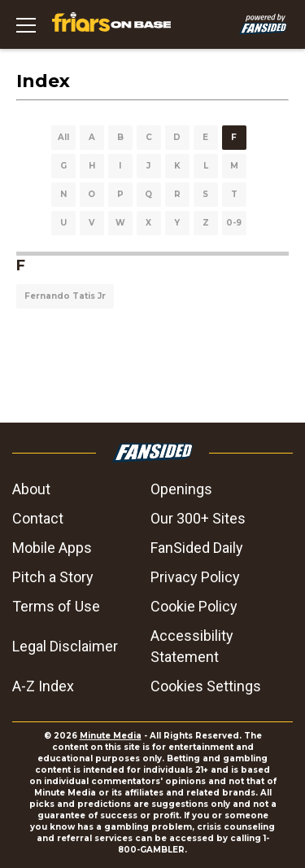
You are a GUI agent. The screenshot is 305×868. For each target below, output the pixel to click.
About (31, 489)
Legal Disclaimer (65, 646)
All (63, 137)
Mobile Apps (52, 548)
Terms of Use (56, 606)
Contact (38, 518)
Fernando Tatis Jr (65, 296)
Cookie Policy (194, 606)
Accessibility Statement (192, 646)
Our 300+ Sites (198, 518)
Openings (181, 489)
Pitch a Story (53, 577)
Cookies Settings (206, 686)
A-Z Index (43, 686)
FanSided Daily (197, 548)
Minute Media (111, 736)
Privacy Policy (195, 577)
